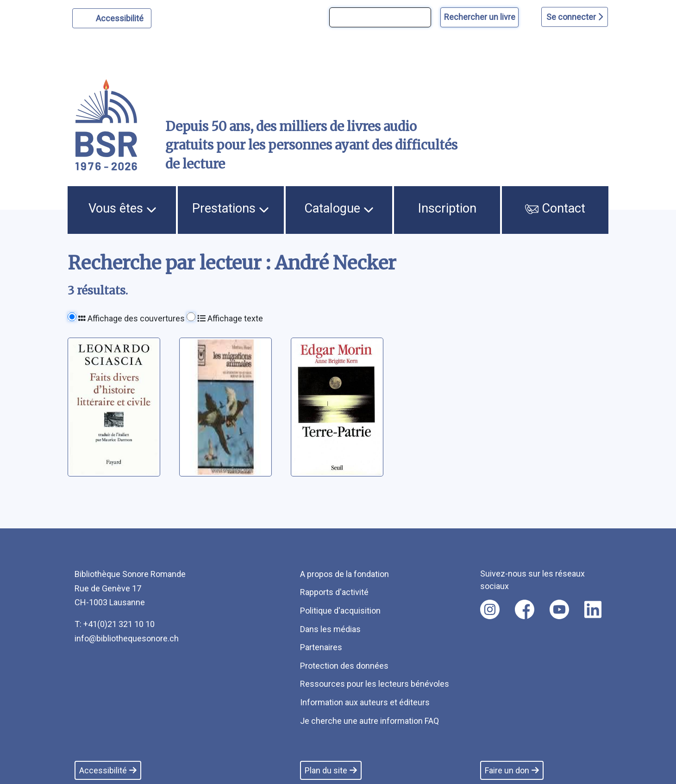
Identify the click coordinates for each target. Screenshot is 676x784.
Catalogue (339, 208)
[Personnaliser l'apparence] (112, 18)
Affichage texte (230, 318)
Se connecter (575, 17)
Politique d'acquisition (340, 611)
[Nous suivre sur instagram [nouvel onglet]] (490, 609)
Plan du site (331, 770)
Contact (555, 208)
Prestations (231, 208)
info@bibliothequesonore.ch (127, 638)
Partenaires (321, 647)
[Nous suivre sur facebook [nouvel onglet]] (525, 609)
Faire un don (512, 770)
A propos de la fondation (344, 574)
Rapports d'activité (334, 592)
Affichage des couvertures (131, 318)
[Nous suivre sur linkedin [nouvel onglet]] (593, 609)
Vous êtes (122, 208)
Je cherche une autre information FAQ (369, 721)
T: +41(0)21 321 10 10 (115, 624)
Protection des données (344, 666)
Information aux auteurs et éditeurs (365, 702)
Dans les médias (330, 629)
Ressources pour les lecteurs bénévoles (375, 684)
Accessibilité (121, 17)
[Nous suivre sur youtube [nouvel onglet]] (559, 609)
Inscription (447, 208)
